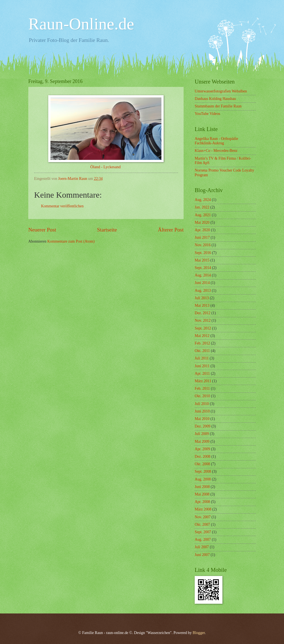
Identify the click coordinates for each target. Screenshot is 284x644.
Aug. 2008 (203, 479)
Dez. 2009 (203, 426)
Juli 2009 (202, 434)
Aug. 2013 (203, 290)
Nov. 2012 (203, 320)
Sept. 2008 (203, 471)
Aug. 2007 (203, 539)
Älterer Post (171, 230)
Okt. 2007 (202, 524)
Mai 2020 (202, 222)
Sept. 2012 (203, 328)
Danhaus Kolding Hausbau (215, 99)
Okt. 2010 (202, 396)
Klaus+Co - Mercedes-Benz (216, 151)
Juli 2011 (202, 358)
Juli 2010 (202, 404)
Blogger (199, 633)
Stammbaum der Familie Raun (218, 106)
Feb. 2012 (202, 343)
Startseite (107, 230)
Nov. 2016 (203, 245)
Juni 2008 (202, 487)
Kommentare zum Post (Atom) (71, 241)
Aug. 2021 (203, 215)
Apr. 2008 (202, 502)
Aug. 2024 (203, 200)
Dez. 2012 (203, 313)
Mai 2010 (202, 419)
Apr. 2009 (202, 449)
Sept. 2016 (203, 253)
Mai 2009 (202, 442)
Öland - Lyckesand (106, 167)
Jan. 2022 (202, 207)
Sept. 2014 (203, 268)
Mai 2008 (202, 494)
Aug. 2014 (203, 275)
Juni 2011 (202, 366)
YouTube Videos (207, 114)
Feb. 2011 (202, 388)
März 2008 (203, 509)
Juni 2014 (202, 283)
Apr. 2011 (202, 373)
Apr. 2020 (202, 230)
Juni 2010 (202, 411)
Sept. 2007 (203, 532)
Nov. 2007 (203, 517)
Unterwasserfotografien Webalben (221, 91)
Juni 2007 (202, 555)
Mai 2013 (202, 305)
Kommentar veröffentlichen (62, 206)
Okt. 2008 (202, 464)
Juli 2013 (202, 298)
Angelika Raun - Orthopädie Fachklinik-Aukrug (216, 141)
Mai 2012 (202, 336)
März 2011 (203, 381)
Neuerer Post (42, 230)
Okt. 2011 (202, 351)
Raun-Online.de (81, 24)
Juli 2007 (202, 547)
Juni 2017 (202, 237)
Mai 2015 (202, 260)
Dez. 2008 (203, 456)
